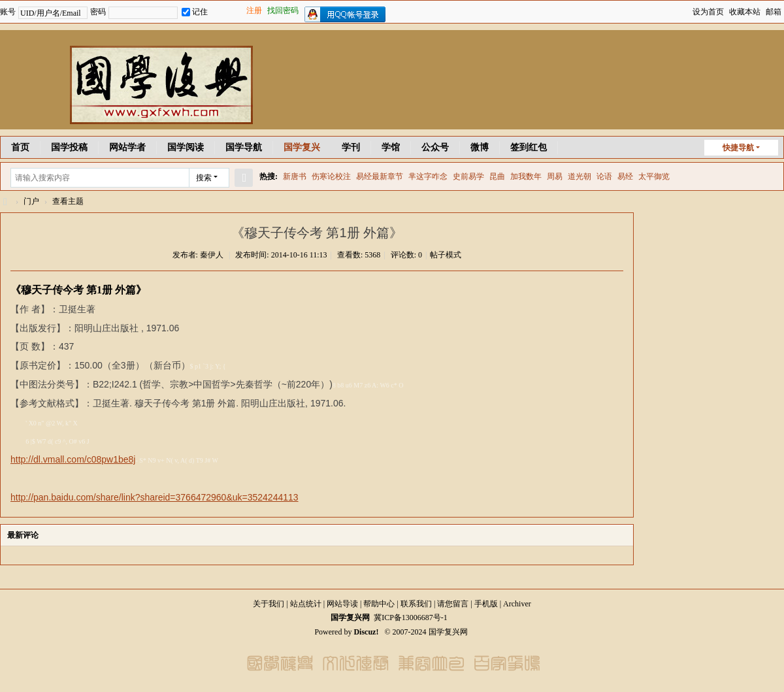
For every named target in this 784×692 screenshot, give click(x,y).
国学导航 (244, 147)
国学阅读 (186, 147)
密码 (98, 12)
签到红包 (529, 147)
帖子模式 (446, 255)
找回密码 (283, 10)
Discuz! (366, 632)
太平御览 (654, 176)
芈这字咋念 (428, 176)
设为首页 (708, 12)
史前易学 (468, 176)
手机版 (486, 604)
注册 (254, 10)
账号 (8, 12)
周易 (555, 176)
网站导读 (342, 604)
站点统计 (306, 604)
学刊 (351, 147)
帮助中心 (379, 604)
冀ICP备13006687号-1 (411, 618)
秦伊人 (212, 255)
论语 (604, 176)
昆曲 (497, 176)
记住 (195, 12)
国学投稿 (69, 147)
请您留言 (453, 604)
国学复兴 (302, 147)
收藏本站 (745, 12)
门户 (31, 201)
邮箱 (774, 12)
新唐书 (295, 176)
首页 (20, 147)
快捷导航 (738, 148)
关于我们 (269, 604)
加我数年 (526, 176)
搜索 (204, 178)
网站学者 (127, 147)
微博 (480, 147)
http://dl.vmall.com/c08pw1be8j (73, 459)
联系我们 (416, 604)
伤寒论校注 (331, 176)
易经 (625, 176)
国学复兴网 (5, 202)
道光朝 (580, 176)
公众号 (435, 147)
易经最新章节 (380, 176)
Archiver (517, 604)
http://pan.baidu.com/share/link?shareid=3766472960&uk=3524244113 (155, 497)
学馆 (391, 147)
